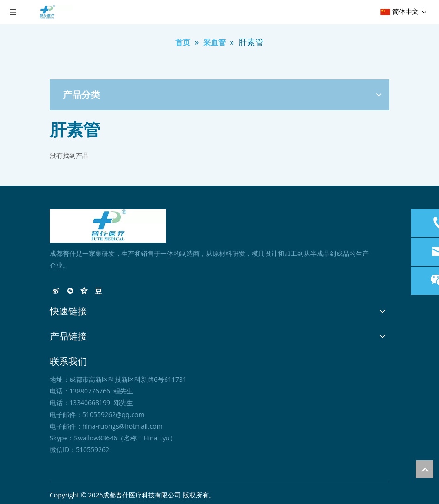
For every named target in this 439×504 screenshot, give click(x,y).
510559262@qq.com (113, 415)
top (425, 469)
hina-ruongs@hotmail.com (123, 426)
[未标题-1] (108, 226)
